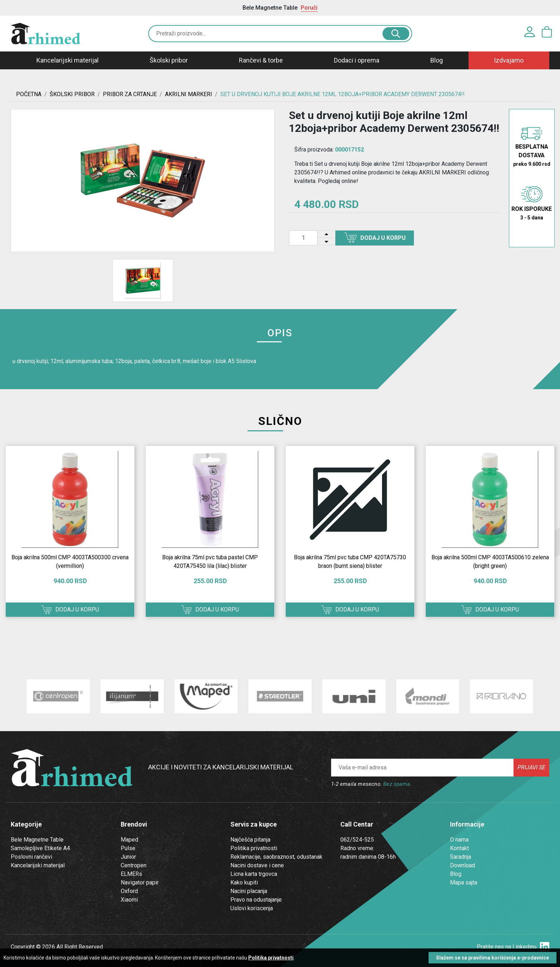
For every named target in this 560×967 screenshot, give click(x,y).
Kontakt (459, 848)
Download (462, 865)
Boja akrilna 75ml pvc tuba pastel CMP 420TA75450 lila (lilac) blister (210, 562)
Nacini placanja (249, 891)
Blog (437, 60)
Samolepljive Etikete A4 (40, 848)
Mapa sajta (464, 882)
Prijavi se (531, 767)
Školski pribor (169, 60)
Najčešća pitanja (250, 840)
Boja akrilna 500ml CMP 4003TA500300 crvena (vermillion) (70, 562)
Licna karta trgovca (254, 874)
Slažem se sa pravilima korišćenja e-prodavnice (492, 958)
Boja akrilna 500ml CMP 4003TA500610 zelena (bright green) (490, 562)
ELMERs (131, 874)
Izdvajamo (509, 60)
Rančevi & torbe (261, 60)
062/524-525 (357, 840)
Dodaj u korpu (375, 238)
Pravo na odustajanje (256, 900)
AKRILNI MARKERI (189, 94)
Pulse (128, 848)
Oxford (129, 891)
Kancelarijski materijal (67, 60)
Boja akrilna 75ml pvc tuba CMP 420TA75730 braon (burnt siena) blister (350, 562)
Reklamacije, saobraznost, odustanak (276, 857)
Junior (128, 857)
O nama (459, 840)
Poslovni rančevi (31, 857)
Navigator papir (140, 882)
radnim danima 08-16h (368, 857)
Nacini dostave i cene (257, 865)
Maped (129, 840)
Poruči (309, 8)
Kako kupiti (244, 882)
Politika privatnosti (254, 848)
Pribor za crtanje (130, 94)
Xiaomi (129, 900)
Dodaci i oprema (357, 60)
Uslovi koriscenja (252, 908)
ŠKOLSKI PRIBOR (72, 94)
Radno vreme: (357, 848)
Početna (29, 94)
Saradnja (461, 857)
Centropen (134, 865)
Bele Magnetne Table (37, 840)
